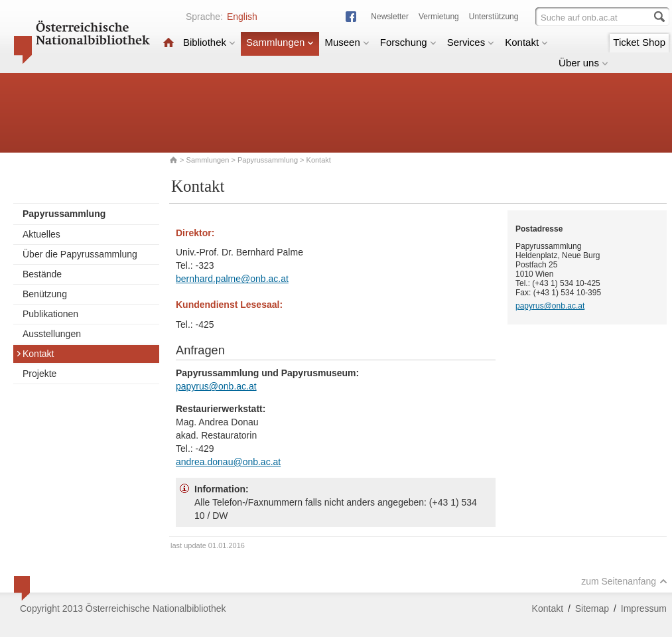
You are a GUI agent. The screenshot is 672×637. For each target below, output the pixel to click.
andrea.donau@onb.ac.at (228, 462)
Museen (347, 42)
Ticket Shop (639, 42)
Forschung (408, 42)
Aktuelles (41, 234)
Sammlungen (280, 42)
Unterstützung (494, 17)
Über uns (583, 63)
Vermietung (439, 17)
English (242, 17)
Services (471, 42)
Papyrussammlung (268, 160)
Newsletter (390, 17)
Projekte (39, 374)
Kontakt (526, 42)
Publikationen (50, 314)
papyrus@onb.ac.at (216, 386)
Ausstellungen (52, 334)
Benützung (45, 294)
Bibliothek (209, 42)
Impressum (644, 608)
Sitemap (592, 608)
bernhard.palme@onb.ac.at (232, 279)
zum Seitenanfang (624, 581)
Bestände (42, 274)
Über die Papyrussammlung (80, 254)
